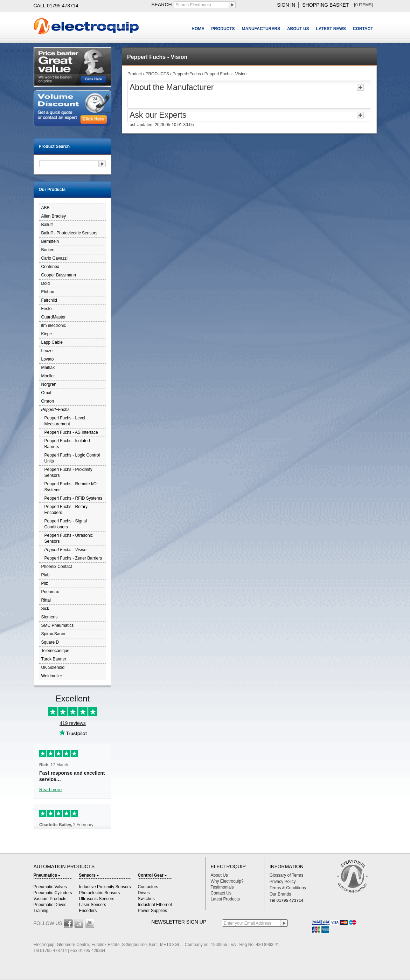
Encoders (88, 911)
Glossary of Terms (286, 875)
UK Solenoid (53, 667)
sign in (286, 5)
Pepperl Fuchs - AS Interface (71, 432)
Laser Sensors (93, 905)
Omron (48, 401)
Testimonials (222, 887)
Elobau (48, 292)
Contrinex (50, 267)
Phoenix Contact (57, 567)
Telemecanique (55, 651)
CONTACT (363, 29)
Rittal (46, 600)
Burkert (48, 250)
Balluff (47, 225)
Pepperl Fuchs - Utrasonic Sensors (69, 538)
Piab (46, 575)
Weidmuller (52, 676)
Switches (146, 899)
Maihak (48, 368)
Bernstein (50, 241)
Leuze (47, 351)
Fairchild (49, 300)
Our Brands (280, 894)
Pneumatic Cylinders (53, 893)
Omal (46, 393)
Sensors (89, 875)
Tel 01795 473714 (287, 900)
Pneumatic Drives (50, 905)
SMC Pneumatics (58, 625)
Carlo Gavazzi (54, 258)
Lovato (48, 359)
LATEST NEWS (331, 29)
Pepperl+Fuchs (55, 410)
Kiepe (47, 334)
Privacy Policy (283, 882)
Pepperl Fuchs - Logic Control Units (72, 458)
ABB (46, 208)
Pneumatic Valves (50, 887)
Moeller (48, 376)
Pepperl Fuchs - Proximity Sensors (68, 472)
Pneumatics (47, 875)
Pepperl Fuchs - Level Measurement (65, 421)
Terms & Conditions (288, 888)
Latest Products (225, 899)
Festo (47, 309)
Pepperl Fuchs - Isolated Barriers (67, 444)
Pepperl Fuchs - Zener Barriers (73, 558)
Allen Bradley (54, 216)
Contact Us (221, 893)
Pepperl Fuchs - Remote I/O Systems (71, 487)
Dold (46, 283)
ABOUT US (298, 29)
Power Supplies (152, 911)
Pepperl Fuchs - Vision (66, 550)
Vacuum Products (50, 899)
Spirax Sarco (53, 634)
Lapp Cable (52, 342)
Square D (50, 642)
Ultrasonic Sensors (97, 899)
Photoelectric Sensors (100, 893)
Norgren (49, 384)
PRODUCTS (223, 29)
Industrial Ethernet (155, 905)
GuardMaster (54, 317)
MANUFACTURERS (261, 29)
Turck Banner (54, 659)
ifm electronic (54, 325)
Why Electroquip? (227, 881)
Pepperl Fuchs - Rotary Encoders (66, 510)
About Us (219, 875)
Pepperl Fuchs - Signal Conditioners (66, 524)
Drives (144, 893)
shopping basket (325, 5)
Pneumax (50, 592)
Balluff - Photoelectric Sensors (70, 233)
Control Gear (152, 875)
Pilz (45, 583)
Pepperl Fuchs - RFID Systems (73, 498)
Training (41, 911)
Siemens (50, 617)
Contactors (148, 887)
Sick (45, 609)
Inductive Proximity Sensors (105, 887)
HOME (198, 29)
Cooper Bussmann (59, 275)
